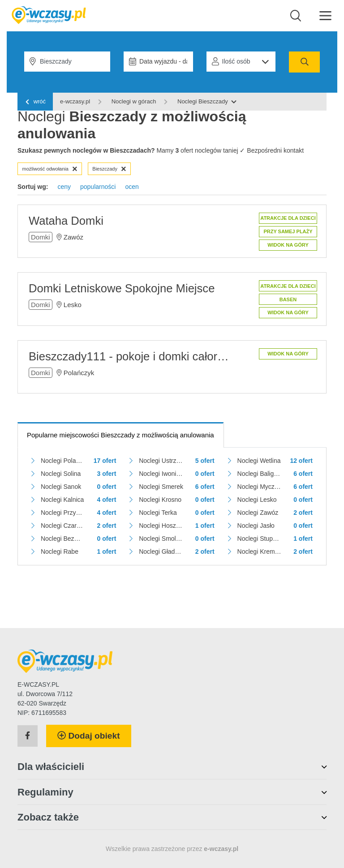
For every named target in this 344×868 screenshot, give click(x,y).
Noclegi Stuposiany (260, 539)
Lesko (73, 305)
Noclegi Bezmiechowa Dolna (63, 539)
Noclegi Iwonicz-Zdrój (161, 474)
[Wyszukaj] (296, 16)
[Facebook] (28, 736)
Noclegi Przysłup (63, 513)
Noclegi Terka (158, 513)
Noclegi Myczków (260, 487)
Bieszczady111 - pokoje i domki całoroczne (130, 356)
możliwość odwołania (50, 169)
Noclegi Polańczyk (63, 461)
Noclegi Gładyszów (161, 552)
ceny (64, 187)
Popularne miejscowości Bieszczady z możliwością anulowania (120, 435)
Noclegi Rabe (60, 552)
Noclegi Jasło (256, 526)
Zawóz (73, 237)
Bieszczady (109, 169)
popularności (98, 187)
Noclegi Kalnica (62, 500)
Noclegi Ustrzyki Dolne (161, 461)
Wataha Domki (66, 221)
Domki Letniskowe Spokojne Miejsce (122, 288)
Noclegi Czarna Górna (63, 526)
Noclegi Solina (61, 474)
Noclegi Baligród (260, 474)
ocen (132, 187)
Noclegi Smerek (161, 487)
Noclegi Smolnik (161, 539)
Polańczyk (79, 373)
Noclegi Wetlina (259, 461)
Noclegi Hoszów (161, 526)
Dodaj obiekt (89, 736)
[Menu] (325, 15)
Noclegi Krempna (260, 552)
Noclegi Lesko (257, 500)
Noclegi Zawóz (258, 513)
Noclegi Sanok (61, 487)
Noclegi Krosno (160, 500)
